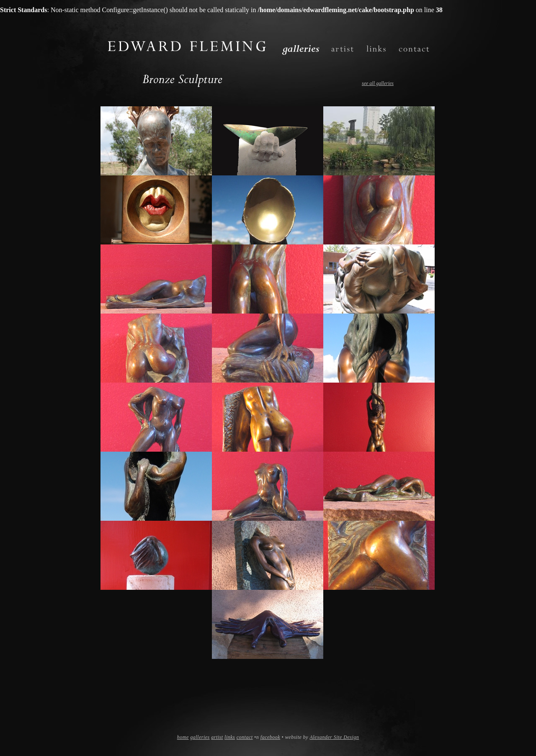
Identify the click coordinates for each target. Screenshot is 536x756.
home (183, 737)
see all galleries (378, 83)
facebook (270, 737)
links (230, 737)
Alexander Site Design (334, 737)
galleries (200, 737)
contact (245, 737)
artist (217, 737)
